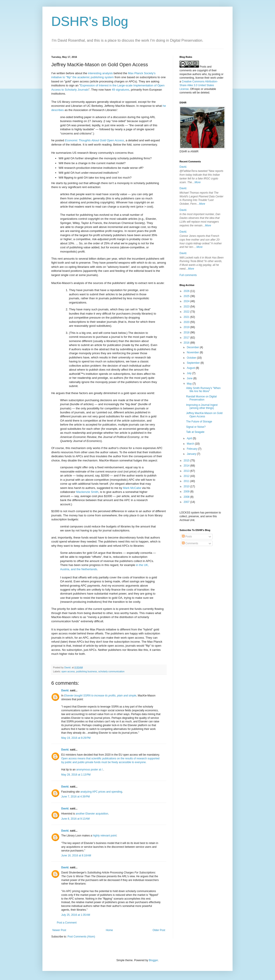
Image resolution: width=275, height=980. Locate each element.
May (190, 384)
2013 (187, 471)
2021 (187, 317)
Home (109, 930)
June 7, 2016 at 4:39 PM (75, 797)
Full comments (188, 275)
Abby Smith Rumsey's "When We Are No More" (203, 390)
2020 (187, 322)
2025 (187, 296)
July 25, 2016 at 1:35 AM (76, 915)
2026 (187, 291)
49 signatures (120, 90)
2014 (187, 466)
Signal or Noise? (196, 427)
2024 (187, 301)
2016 (187, 343)
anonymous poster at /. (90, 770)
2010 (187, 486)
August (191, 368)
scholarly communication (111, 671)
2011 (187, 481)
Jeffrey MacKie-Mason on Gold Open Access (204, 415)
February (192, 449)
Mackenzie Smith (87, 492)
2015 (187, 461)
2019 (187, 327)
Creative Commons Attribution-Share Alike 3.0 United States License (199, 85)
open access (68, 671)
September (194, 363)
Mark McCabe (132, 488)
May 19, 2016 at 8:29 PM (76, 738)
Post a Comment (67, 923)
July (190, 373)
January (192, 454)
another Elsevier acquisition (92, 814)
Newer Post (59, 930)
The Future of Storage (199, 422)
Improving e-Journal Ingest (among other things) (202, 406)
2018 (187, 332)
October (192, 358)
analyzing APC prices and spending (101, 792)
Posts (187, 537)
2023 (187, 307)
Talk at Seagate (195, 432)
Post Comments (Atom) (81, 937)
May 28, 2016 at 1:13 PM (76, 775)
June (190, 378)
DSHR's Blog (90, 21)
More (198, 182)
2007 (187, 502)
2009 (187, 492)
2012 (187, 476)
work (213, 78)
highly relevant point (105, 836)
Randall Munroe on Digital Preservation (201, 398)
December (193, 347)
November (193, 352)
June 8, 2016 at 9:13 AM (75, 819)
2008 (187, 497)
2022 (187, 312)
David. (65, 690)
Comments (190, 543)
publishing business (86, 671)
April (190, 438)
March (191, 444)
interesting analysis (100, 73)
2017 (187, 338)
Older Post (159, 930)
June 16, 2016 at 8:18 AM (76, 856)
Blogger (153, 960)
